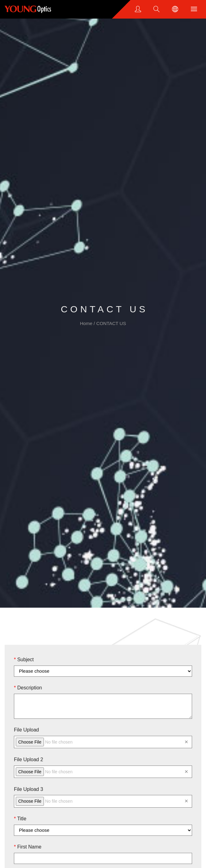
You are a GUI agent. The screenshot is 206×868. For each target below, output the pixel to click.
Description (28, 688)
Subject (24, 660)
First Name (28, 847)
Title (20, 819)
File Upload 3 (28, 789)
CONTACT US (111, 323)
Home (87, 323)
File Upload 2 (28, 759)
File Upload (26, 730)
